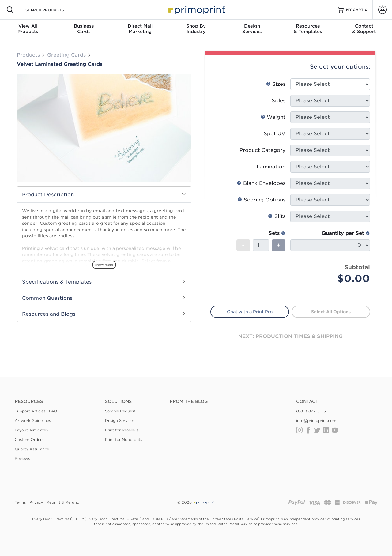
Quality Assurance (32, 449)
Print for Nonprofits (124, 440)
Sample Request (120, 411)
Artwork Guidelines (33, 421)
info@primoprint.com (316, 421)
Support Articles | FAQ (36, 411)
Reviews (22, 458)
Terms (20, 502)
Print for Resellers (122, 430)
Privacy (36, 502)
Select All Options (331, 312)
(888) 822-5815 (311, 411)
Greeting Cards (67, 55)
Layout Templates (31, 430)
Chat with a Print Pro (250, 312)
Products (28, 55)
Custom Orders (29, 440)
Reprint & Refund (63, 502)
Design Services (120, 421)
